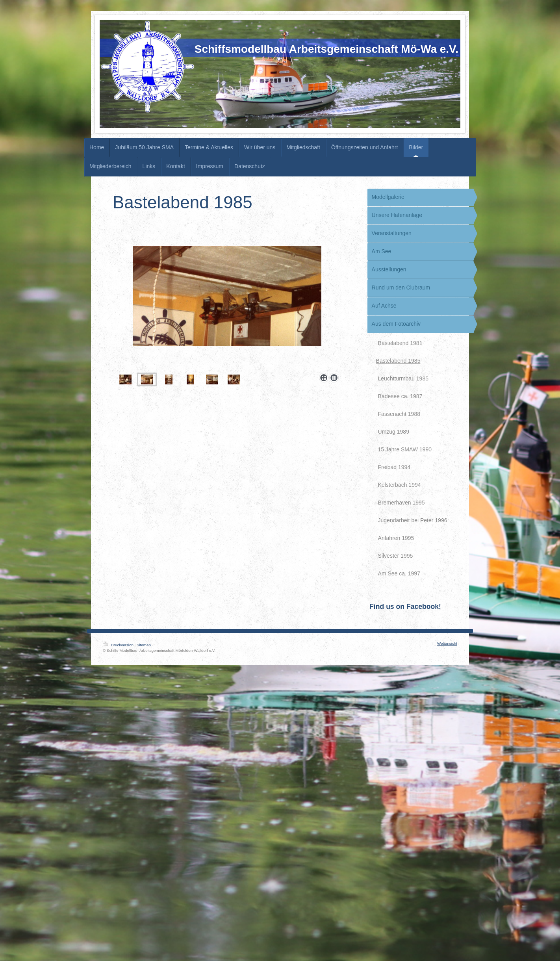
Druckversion (119, 645)
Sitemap (144, 645)
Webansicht (447, 643)
